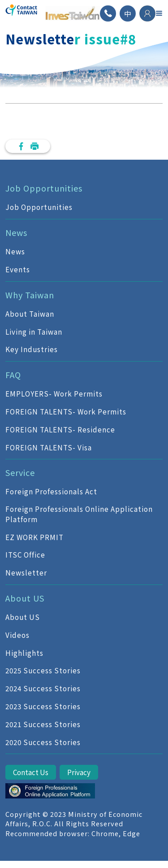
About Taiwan (30, 314)
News (15, 251)
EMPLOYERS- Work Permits (54, 393)
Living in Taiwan (34, 331)
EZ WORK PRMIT (34, 537)
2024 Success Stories (43, 688)
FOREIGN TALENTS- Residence (60, 429)
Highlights (24, 653)
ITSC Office (25, 554)
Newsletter (26, 572)
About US (23, 617)
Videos (17, 635)
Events (18, 269)
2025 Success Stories (43, 670)
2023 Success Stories (43, 706)
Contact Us (31, 772)
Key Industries (32, 349)
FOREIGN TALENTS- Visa (49, 447)
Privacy (79, 772)
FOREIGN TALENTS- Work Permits (66, 411)
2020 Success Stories (43, 742)
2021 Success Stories (43, 724)
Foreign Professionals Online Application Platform (79, 514)
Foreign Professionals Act (51, 491)
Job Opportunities (39, 207)
